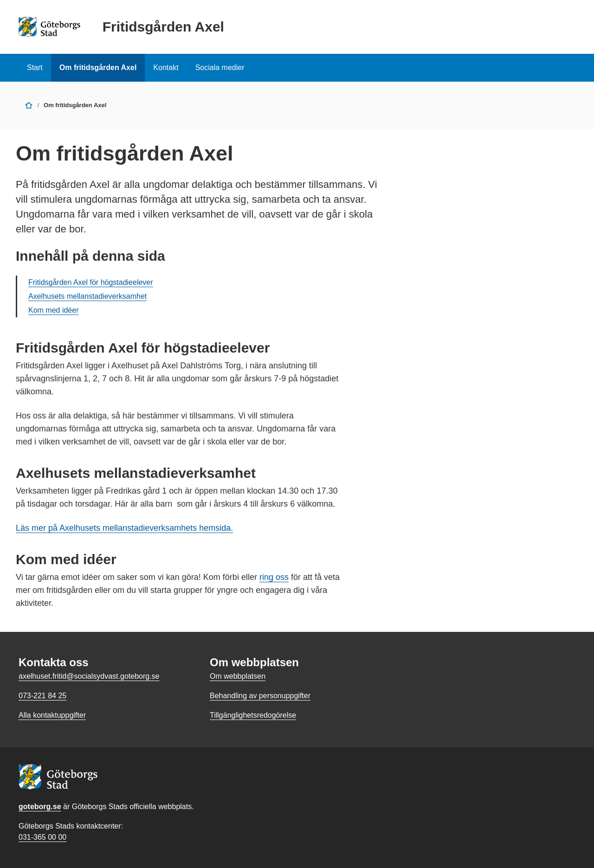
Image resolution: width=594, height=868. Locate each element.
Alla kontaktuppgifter (52, 715)
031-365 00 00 (42, 837)
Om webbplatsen (238, 676)
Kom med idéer (54, 310)
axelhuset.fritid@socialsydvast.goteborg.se (89, 676)
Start (35, 68)
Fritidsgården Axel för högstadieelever (91, 282)
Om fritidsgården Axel (98, 68)
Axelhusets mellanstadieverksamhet (87, 296)
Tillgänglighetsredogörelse (253, 715)
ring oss (274, 577)
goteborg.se (40, 807)
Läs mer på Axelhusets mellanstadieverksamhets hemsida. (124, 528)
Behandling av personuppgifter (260, 696)
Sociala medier (220, 68)
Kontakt (166, 68)
